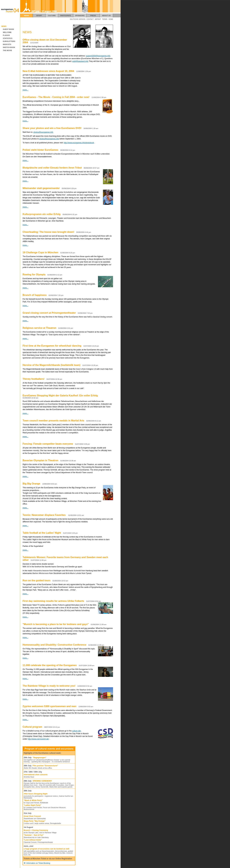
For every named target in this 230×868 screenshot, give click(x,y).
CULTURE (52, 16)
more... (25, 90)
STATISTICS (7, 38)
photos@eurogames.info (43, 132)
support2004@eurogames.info (98, 56)
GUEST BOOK (8, 29)
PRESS (93, 16)
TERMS (105, 19)
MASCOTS (6, 44)
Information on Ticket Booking (37, 863)
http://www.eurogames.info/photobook (79, 143)
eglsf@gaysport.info (80, 61)
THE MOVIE (7, 50)
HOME (111, 19)
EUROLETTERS (8, 41)
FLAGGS (6, 35)
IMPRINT (98, 19)
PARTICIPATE (66, 16)
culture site (76, 731)
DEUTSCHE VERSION (78, 19)
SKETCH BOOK (8, 47)
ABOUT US (106, 16)
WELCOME (7, 32)
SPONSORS (80, 16)
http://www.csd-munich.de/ (38, 739)
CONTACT (90, 19)
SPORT (39, 16)
